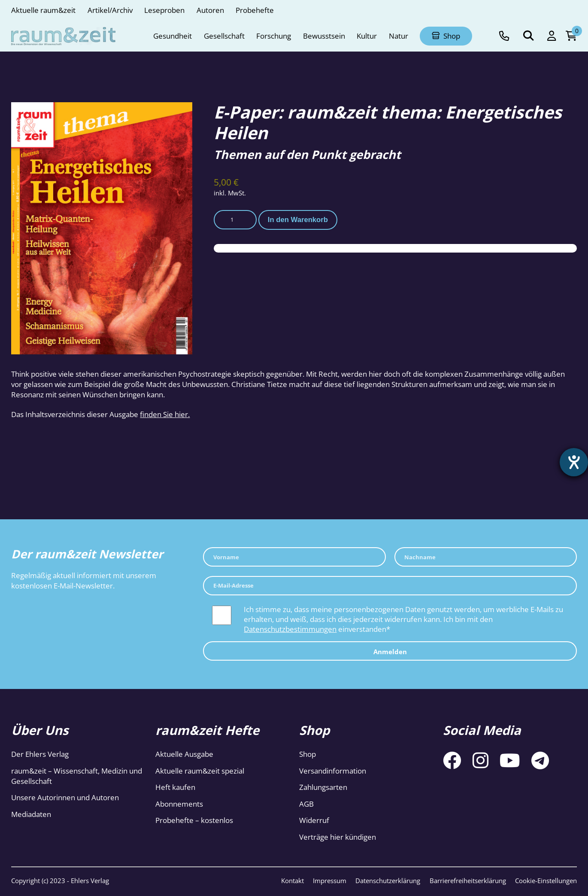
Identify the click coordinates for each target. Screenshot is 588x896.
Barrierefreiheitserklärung (468, 881)
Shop (308, 754)
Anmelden (390, 652)
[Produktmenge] (235, 220)
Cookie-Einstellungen (546, 881)
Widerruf (314, 820)
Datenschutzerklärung (388, 881)
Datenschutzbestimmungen (290, 629)
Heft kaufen (175, 787)
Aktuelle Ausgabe (184, 754)
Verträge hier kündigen (338, 837)
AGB (306, 804)
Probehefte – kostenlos (194, 820)
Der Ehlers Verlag (40, 754)
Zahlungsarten (323, 787)
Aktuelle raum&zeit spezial (200, 771)
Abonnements (179, 804)
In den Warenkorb (298, 220)
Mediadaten (31, 814)
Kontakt (292, 881)
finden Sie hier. (165, 414)
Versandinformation (333, 771)
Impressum (330, 881)
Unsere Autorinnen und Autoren (65, 797)
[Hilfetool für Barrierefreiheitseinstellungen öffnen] (574, 462)
